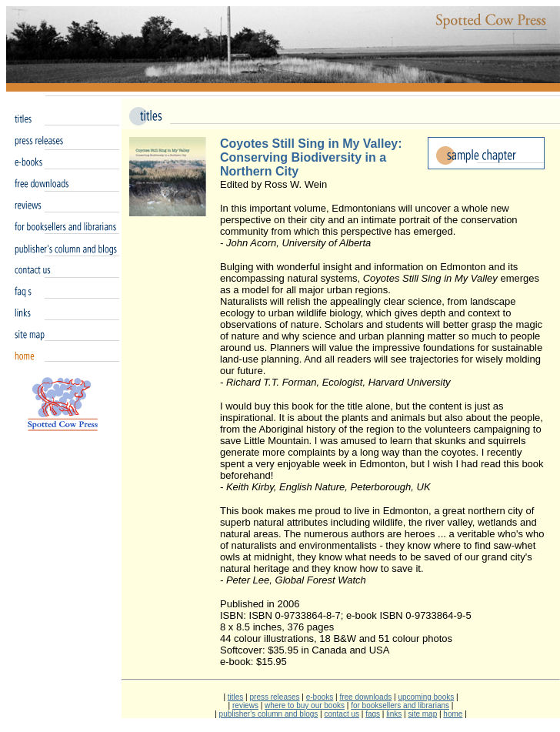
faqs (373, 714)
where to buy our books (305, 705)
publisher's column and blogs (269, 714)
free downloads (365, 697)
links (394, 714)
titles (236, 697)
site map (422, 714)
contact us (342, 714)
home (453, 714)
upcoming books (426, 697)
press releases (274, 697)
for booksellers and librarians (400, 705)
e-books (320, 697)
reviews (245, 705)
